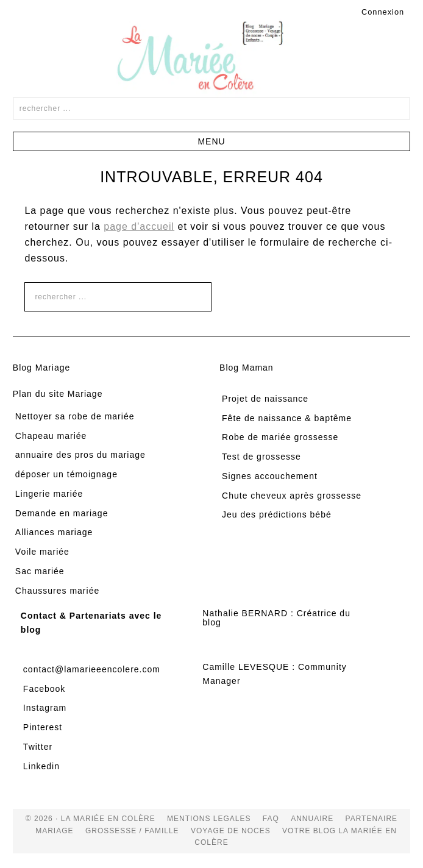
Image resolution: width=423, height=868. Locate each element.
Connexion (383, 12)
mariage (54, 831)
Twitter (38, 747)
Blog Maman (247, 368)
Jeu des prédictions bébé (277, 514)
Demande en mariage (62, 513)
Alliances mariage (54, 532)
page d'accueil (139, 226)
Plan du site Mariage (58, 394)
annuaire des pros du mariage (80, 455)
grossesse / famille (132, 831)
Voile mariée (42, 552)
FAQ (271, 819)
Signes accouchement (270, 476)
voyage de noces (231, 831)
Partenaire (372, 819)
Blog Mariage (42, 368)
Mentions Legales (209, 819)
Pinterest (43, 727)
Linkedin (41, 766)
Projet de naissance (265, 399)
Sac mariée (40, 571)
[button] (211, 141)
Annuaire (312, 819)
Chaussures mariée (57, 591)
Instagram (45, 708)
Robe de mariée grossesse (280, 437)
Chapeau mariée (51, 436)
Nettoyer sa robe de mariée (75, 416)
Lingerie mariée (49, 494)
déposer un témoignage (66, 474)
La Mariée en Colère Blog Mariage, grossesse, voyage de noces (211, 58)
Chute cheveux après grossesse (292, 496)
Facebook (44, 689)
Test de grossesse (261, 457)
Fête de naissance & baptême (287, 418)
